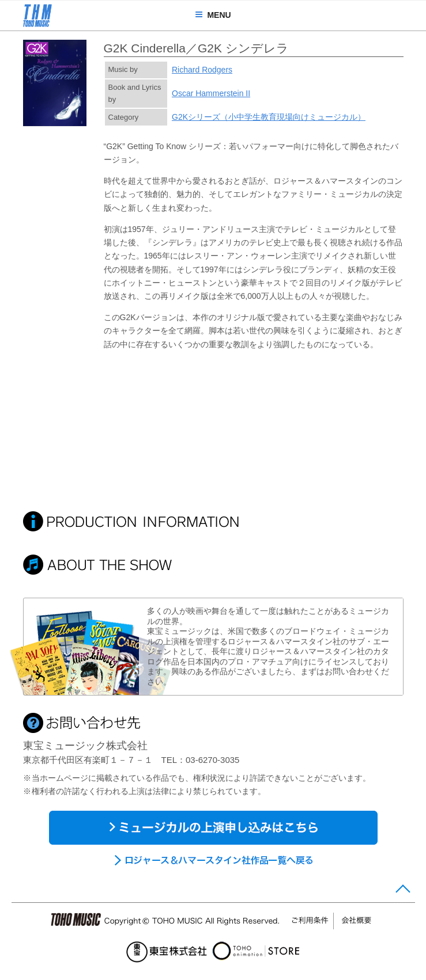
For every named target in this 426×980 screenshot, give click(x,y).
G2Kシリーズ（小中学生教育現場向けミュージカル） (269, 117)
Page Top (403, 891)
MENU (213, 15)
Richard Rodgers (202, 70)
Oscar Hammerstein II (211, 93)
